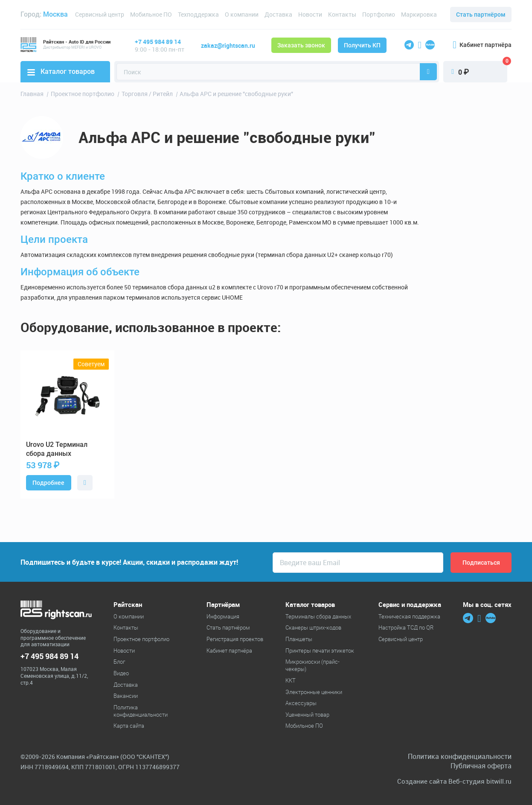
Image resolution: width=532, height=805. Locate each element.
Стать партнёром (481, 15)
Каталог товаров (61, 71)
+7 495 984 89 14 (158, 42)
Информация (223, 616)
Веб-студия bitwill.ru (480, 781)
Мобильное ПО (151, 14)
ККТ (291, 680)
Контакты (342, 14)
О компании (242, 14)
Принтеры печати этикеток (320, 650)
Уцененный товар (307, 715)
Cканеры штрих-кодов (313, 627)
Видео (121, 673)
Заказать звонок (301, 45)
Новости (310, 14)
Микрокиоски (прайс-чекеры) (313, 665)
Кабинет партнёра (482, 45)
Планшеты (299, 639)
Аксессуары (301, 703)
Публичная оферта (481, 766)
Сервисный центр (100, 14)
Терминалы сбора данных (318, 616)
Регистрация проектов (235, 639)
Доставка (278, 14)
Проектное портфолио (141, 639)
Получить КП (362, 45)
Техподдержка (198, 14)
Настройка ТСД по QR (406, 627)
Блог (119, 662)
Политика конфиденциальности (141, 711)
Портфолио (379, 14)
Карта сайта (129, 726)
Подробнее (48, 483)
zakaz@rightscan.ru (228, 45)
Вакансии (126, 696)
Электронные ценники (314, 692)
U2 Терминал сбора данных (57, 449)
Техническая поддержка (409, 616)
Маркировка (419, 14)
